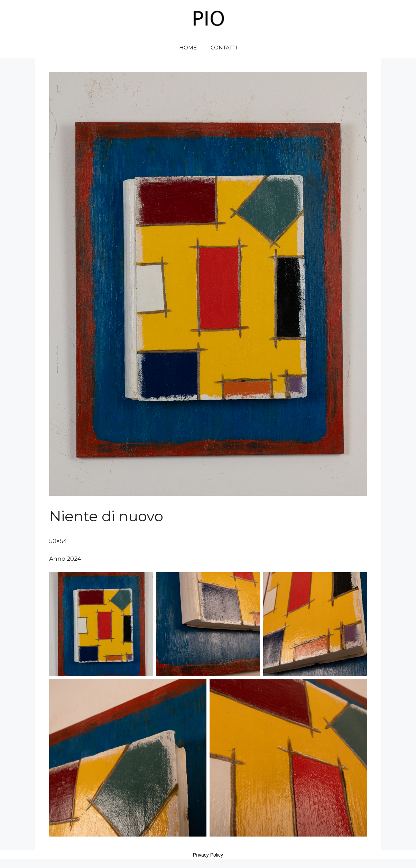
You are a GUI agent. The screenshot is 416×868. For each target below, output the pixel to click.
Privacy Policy (208, 855)
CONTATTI (224, 48)
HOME (188, 48)
